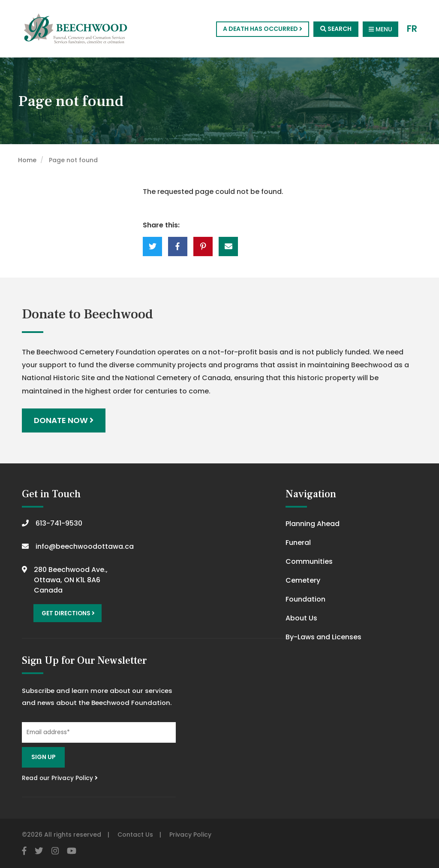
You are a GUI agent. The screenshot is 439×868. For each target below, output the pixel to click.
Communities (309, 561)
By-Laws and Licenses (323, 637)
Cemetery (303, 580)
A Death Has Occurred (263, 29)
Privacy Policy (190, 835)
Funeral (298, 543)
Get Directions (68, 613)
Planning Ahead (313, 524)
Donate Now (64, 420)
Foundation (305, 599)
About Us (301, 618)
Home (27, 160)
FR (412, 29)
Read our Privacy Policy (60, 778)
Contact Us (135, 835)
